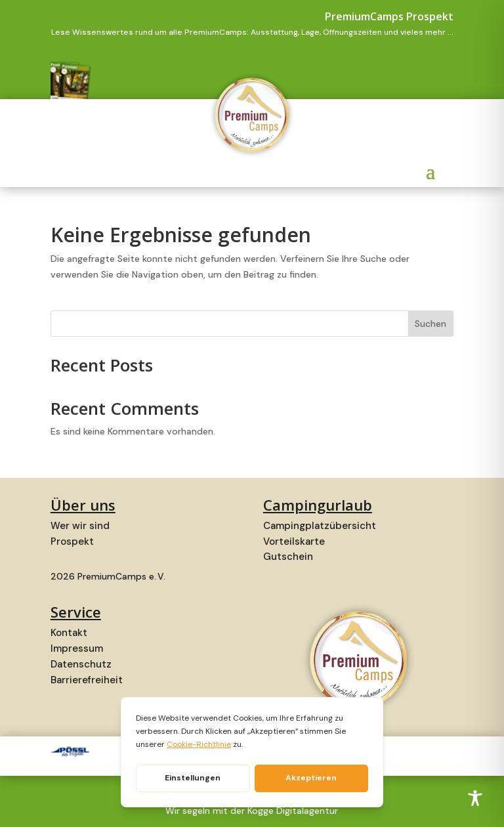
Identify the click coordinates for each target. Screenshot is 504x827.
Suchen (430, 324)
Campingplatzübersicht (320, 526)
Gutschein (288, 557)
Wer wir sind (80, 526)
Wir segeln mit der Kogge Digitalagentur (252, 811)
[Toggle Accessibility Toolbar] (475, 798)
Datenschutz (81, 664)
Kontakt (69, 633)
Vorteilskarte (294, 541)
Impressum (77, 648)
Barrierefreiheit (87, 680)
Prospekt (72, 541)
